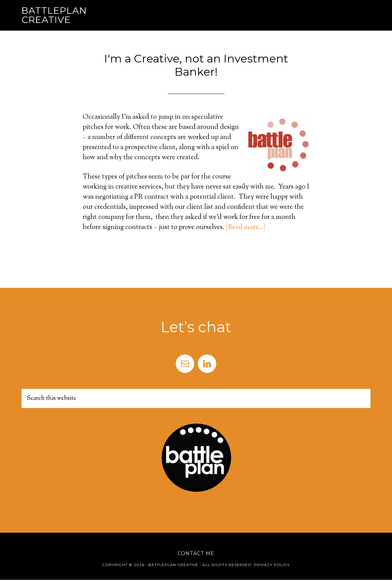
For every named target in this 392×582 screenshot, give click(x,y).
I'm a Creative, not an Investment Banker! (196, 65)
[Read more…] (246, 227)
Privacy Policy (272, 565)
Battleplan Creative (54, 15)
